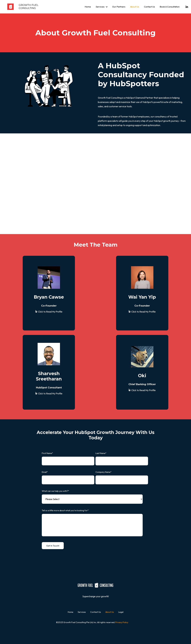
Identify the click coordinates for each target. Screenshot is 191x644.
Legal (121, 612)
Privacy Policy (122, 622)
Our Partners (119, 7)
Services (100, 7)
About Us (135, 7)
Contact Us (149, 7)
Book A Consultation (170, 7)
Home (88, 7)
